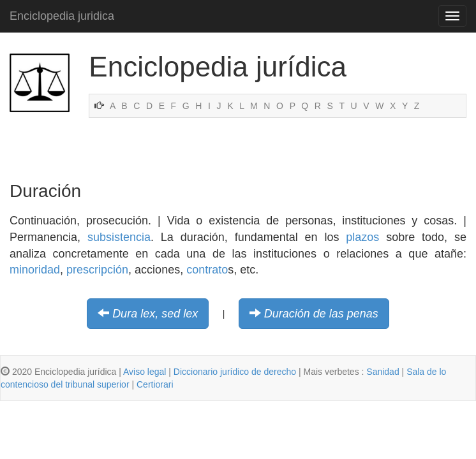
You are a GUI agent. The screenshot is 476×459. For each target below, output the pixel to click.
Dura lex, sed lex (155, 314)
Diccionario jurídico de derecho (235, 372)
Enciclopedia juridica (62, 16)
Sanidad (383, 372)
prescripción (97, 270)
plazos (362, 237)
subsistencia (119, 237)
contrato (207, 270)
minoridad (35, 270)
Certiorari (155, 384)
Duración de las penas (321, 314)
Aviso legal (145, 372)
